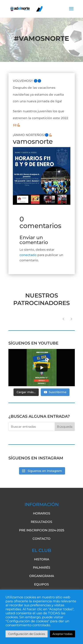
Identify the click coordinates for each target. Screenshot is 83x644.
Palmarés (42, 567)
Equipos (41, 584)
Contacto (41, 539)
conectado (28, 255)
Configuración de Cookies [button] (27, 634)
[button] (71, 319)
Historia (42, 559)
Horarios (42, 513)
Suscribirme (55, 392)
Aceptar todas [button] (62, 634)
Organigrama (42, 576)
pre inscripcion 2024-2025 (42, 530)
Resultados (41, 522)
